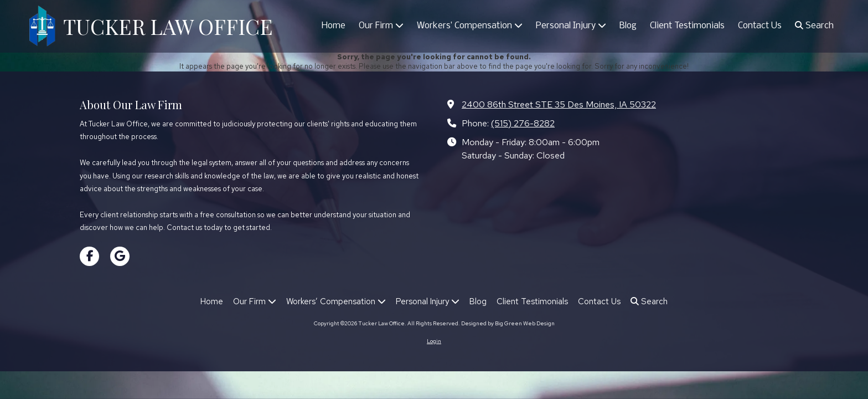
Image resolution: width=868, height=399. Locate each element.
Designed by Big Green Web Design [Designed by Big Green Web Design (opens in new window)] (508, 323)
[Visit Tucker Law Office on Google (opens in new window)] (120, 256)
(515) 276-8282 (523, 123)
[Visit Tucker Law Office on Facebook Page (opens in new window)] (89, 256)
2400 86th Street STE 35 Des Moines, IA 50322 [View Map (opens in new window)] (559, 104)
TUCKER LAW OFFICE (168, 26)
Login (434, 341)
